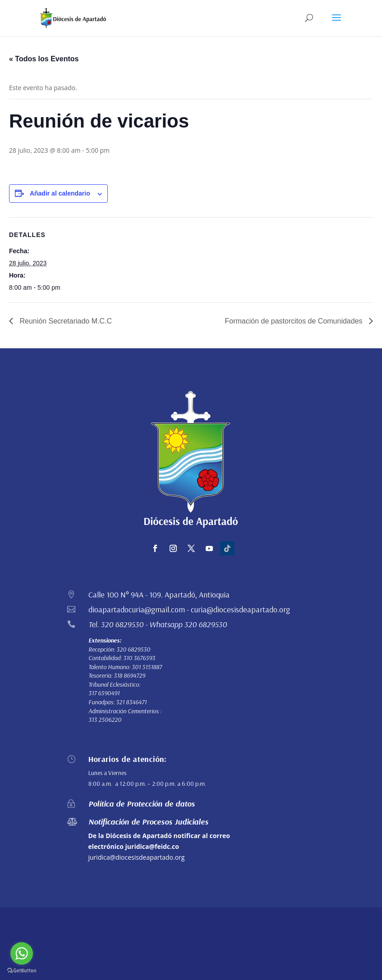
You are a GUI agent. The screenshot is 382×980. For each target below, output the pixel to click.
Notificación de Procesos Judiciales (148, 822)
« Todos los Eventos (44, 59)
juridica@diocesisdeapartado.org (137, 857)
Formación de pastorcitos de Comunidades (295, 321)
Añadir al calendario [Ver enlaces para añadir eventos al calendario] (60, 193)
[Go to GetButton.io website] (22, 971)
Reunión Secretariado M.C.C (65, 321)
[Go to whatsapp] (22, 953)
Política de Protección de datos (142, 804)
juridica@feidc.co (152, 846)
